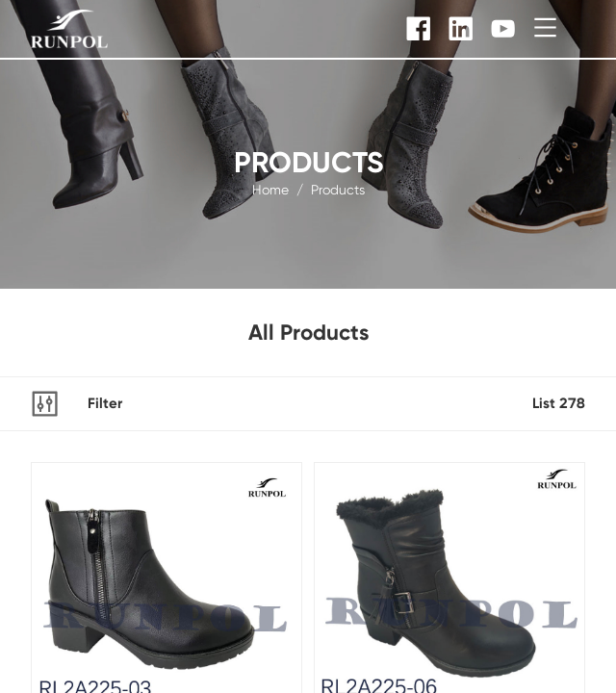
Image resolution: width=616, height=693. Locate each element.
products (338, 189)
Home (270, 189)
